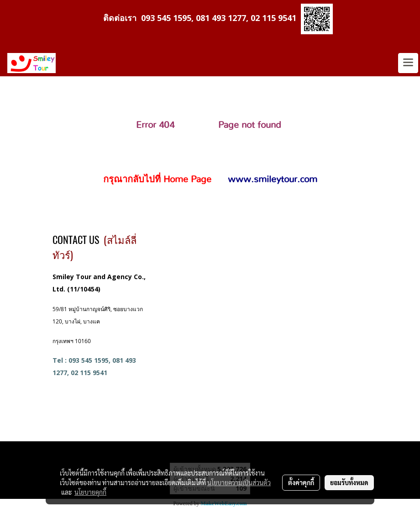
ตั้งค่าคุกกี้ (301, 482)
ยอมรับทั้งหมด (349, 482)
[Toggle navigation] (408, 63)
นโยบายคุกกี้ (90, 492)
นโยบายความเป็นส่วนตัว (239, 482)
